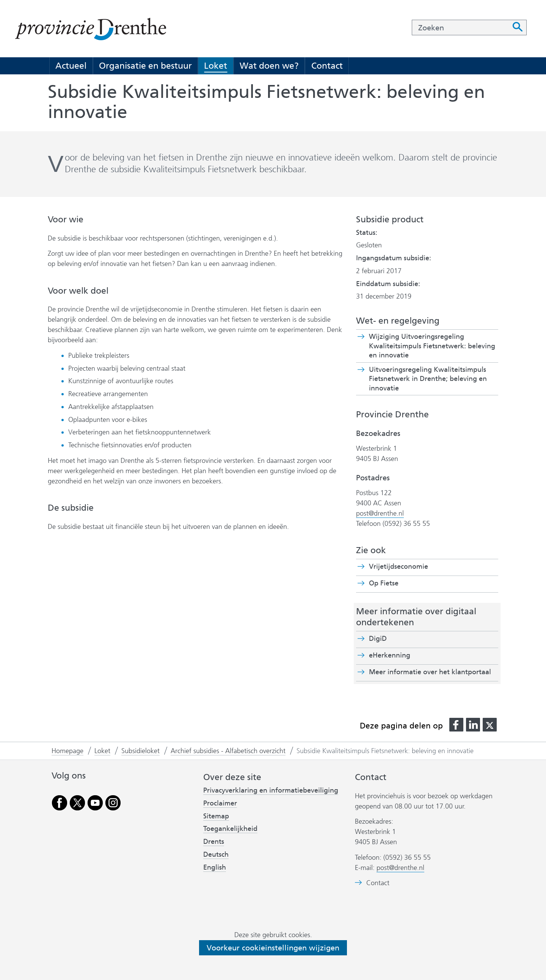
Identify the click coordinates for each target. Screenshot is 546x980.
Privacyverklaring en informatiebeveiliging (271, 790)
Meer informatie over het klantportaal (430, 672)
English (215, 867)
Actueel (71, 66)
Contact (327, 66)
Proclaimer (220, 803)
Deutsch (216, 854)
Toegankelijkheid (230, 829)
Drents (214, 842)
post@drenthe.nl (380, 513)
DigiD (378, 639)
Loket (216, 66)
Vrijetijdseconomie (399, 566)
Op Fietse (397, 583)
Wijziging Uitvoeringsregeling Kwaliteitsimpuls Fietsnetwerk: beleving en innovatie (432, 346)
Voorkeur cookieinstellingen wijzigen (273, 948)
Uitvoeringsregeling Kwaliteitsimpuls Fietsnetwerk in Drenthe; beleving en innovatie (428, 379)
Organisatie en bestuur (145, 66)
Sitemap (216, 816)
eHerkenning (390, 655)
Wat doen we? (269, 66)
